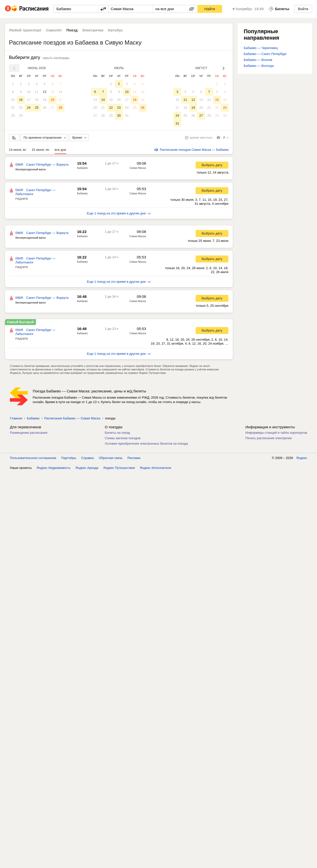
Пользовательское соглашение (33, 459)
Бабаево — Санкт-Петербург (265, 54)
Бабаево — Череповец (261, 48)
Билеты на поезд (117, 434)
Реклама (134, 459)
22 (13, 108)
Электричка (93, 30)
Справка (88, 459)
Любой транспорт (25, 30)
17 (29, 100)
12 (45, 92)
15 (13, 100)
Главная (16, 419)
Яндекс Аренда (87, 469)
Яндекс (302, 459)
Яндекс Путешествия (119, 469)
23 (21, 108)
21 (60, 100)
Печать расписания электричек (269, 439)
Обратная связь (111, 459)
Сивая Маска (138, 169)
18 (37, 100)
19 (45, 100)
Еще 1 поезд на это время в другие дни (119, 214)
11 (37, 92)
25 (37, 108)
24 (29, 108)
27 (53, 108)
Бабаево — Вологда (259, 66)
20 (53, 100)
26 (45, 108)
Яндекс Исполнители (156, 469)
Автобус (115, 30)
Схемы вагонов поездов (123, 439)
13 (53, 92)
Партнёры (69, 459)
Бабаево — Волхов (258, 60)
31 (127, 115)
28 (60, 108)
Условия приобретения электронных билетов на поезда (146, 445)
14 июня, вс (18, 151)
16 (21, 100)
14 (60, 92)
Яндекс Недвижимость (54, 469)
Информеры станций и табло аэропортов (276, 434)
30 (21, 115)
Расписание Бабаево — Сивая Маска (72, 419)
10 (29, 92)
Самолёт (54, 30)
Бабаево (82, 169)
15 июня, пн (40, 151)
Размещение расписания (29, 434)
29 (13, 115)
